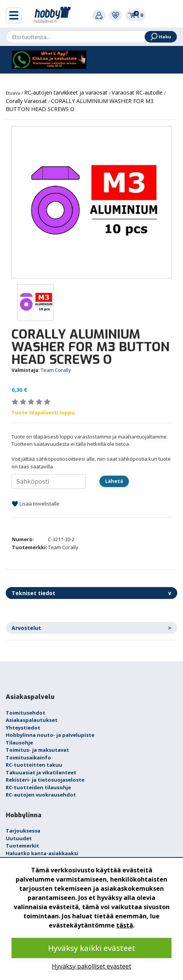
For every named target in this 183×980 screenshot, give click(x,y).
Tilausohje (19, 743)
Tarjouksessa (23, 831)
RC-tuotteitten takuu (34, 765)
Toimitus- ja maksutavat (37, 750)
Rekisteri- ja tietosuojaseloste (45, 780)
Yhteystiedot (23, 728)
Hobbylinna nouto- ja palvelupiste (50, 735)
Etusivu (14, 93)
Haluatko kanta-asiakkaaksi (42, 853)
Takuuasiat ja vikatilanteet (41, 772)
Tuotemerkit (22, 846)
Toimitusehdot (26, 713)
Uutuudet (19, 838)
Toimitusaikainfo (28, 757)
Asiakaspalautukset (32, 720)
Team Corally (56, 370)
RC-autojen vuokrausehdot (41, 795)
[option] (91, 202)
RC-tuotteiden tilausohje (38, 787)
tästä (125, 925)
